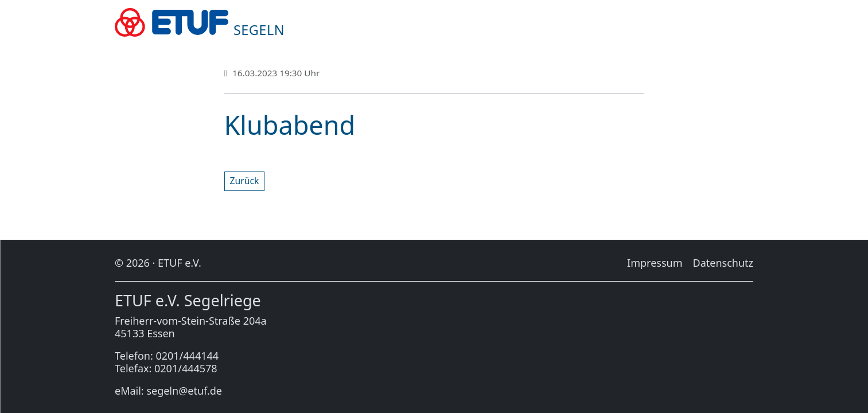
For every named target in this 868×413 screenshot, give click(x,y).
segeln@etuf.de (184, 391)
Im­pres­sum (655, 263)
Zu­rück (245, 181)
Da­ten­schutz (723, 263)
